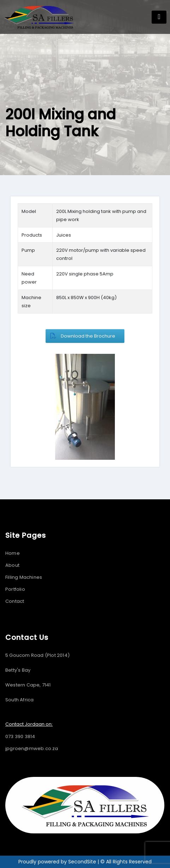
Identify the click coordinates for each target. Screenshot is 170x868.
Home (13, 553)
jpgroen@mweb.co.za (32, 748)
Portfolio (15, 589)
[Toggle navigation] (159, 17)
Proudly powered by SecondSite (58, 862)
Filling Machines (24, 577)
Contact (15, 601)
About (12, 565)
